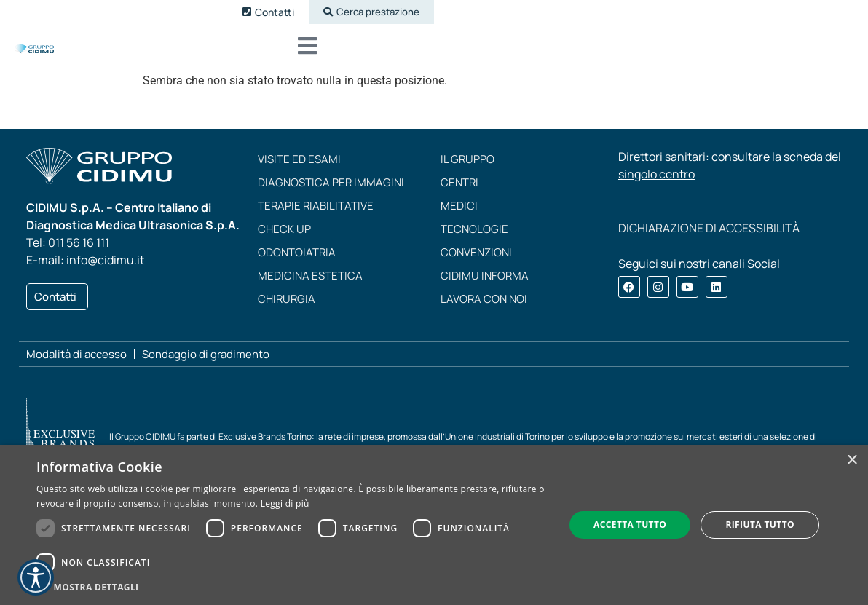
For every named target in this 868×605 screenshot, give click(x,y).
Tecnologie (474, 246)
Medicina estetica (310, 293)
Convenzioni (476, 270)
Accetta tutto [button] (630, 525)
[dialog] (434, 525)
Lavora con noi (484, 316)
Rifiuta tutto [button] (760, 525)
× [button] (852, 460)
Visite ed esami (299, 177)
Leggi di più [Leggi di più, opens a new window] (285, 503)
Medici (459, 223)
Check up (284, 246)
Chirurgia (287, 316)
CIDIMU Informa (485, 293)
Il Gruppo (467, 177)
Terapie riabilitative (316, 223)
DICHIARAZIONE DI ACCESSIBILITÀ (709, 245)
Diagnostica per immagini (331, 200)
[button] (365, 13)
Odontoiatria (297, 270)
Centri (459, 200)
